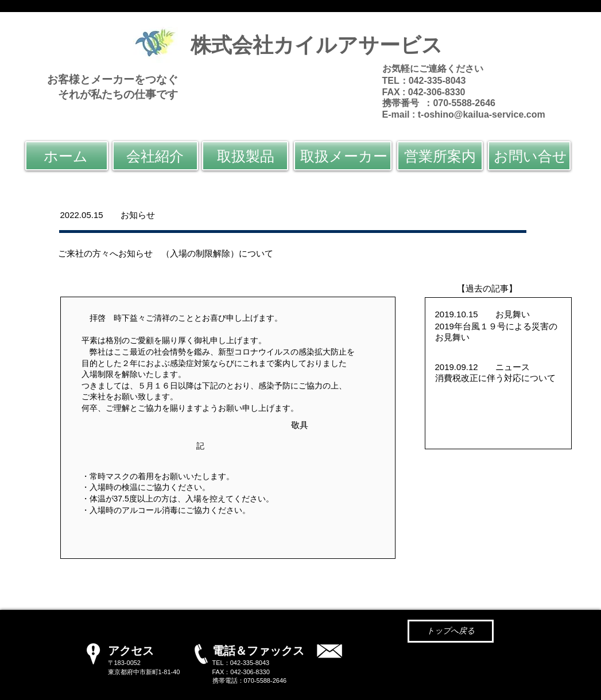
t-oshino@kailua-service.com (482, 114)
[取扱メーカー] (343, 156)
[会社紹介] (155, 156)
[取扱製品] (245, 156)
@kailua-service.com (423, 661)
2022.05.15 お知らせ (112, 215)
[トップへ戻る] (451, 631)
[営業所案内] (440, 156)
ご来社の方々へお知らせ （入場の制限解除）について (166, 253)
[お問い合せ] (529, 156)
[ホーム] (67, 156)
